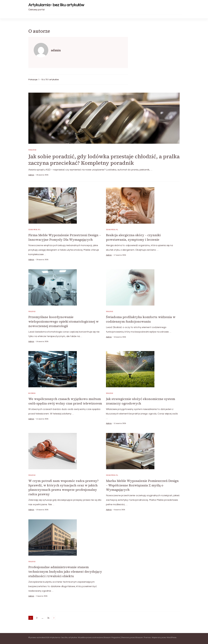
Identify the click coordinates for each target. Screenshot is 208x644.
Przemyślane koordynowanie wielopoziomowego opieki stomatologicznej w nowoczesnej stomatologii (64, 321)
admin (31, 175)
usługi (32, 150)
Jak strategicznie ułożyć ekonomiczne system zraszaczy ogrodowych (141, 400)
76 (49, 616)
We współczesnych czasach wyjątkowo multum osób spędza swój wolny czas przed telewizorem (65, 400)
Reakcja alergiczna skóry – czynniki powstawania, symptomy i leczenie (133, 237)
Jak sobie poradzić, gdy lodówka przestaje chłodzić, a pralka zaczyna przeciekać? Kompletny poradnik (104, 160)
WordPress (172, 636)
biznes (32, 393)
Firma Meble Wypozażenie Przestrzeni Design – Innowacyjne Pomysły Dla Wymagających (65, 237)
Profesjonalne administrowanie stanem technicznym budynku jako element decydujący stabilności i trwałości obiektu (65, 570)
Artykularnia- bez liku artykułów (56, 5)
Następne (54, 616)
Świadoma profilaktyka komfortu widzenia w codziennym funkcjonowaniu (141, 319)
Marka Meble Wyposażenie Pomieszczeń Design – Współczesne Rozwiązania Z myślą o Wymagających (142, 484)
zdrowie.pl (34, 230)
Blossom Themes (143, 636)
